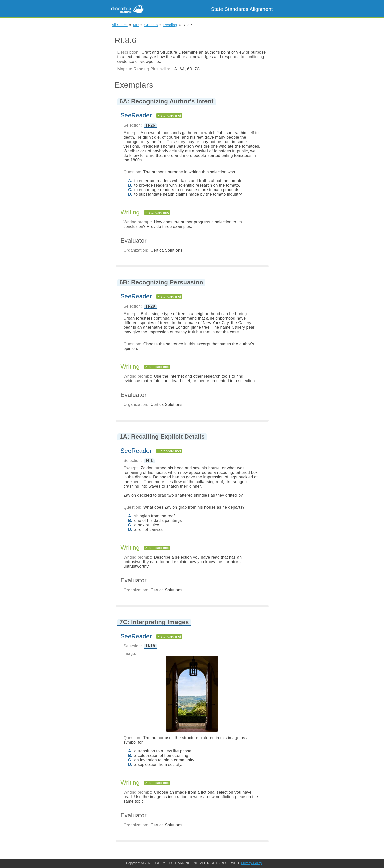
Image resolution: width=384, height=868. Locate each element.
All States (120, 25)
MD (136, 25)
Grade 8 (151, 25)
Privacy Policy (251, 863)
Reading (170, 25)
